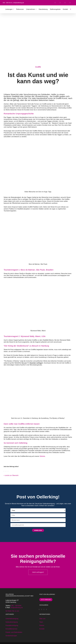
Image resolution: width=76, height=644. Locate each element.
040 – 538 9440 (16, 606)
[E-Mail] (9, 471)
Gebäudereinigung (12, 622)
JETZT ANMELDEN (46, 600)
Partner (42, 625)
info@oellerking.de (19, 3)
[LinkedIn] (46, 609)
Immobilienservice (11, 629)
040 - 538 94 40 (7, 3)
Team (41, 622)
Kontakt (42, 629)
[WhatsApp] (7, 471)
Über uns (42, 619)
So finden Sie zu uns (12, 611)
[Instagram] (44, 609)
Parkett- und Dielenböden (14, 632)
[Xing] (42, 609)
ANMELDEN (38, 530)
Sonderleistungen (11, 636)
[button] (71, 9)
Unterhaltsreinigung (12, 619)
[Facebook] (5, 471)
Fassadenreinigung (12, 625)
